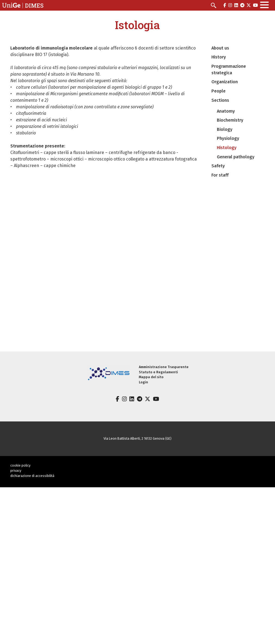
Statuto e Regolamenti (158, 372)
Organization (225, 82)
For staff (220, 175)
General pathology (236, 157)
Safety (218, 166)
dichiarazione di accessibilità (32, 476)
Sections (220, 100)
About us (220, 48)
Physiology (228, 138)
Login (143, 382)
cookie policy (20, 465)
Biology (225, 129)
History (219, 57)
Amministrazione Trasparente (164, 367)
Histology (227, 148)
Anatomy (226, 111)
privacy (16, 471)
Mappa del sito (151, 377)
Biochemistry (230, 120)
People (218, 91)
